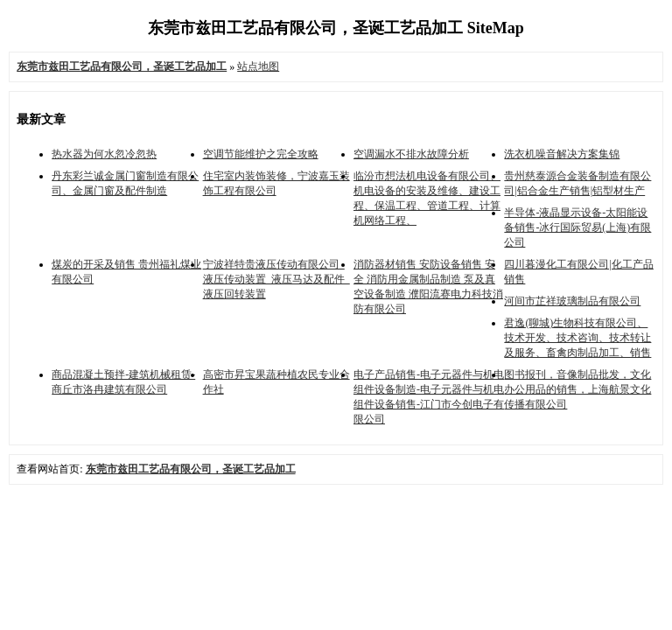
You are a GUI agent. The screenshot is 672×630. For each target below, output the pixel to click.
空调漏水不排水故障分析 (411, 154)
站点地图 (258, 66)
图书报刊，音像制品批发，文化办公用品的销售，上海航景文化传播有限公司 (577, 389)
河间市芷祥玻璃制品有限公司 (572, 301)
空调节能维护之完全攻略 (261, 154)
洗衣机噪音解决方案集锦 (562, 154)
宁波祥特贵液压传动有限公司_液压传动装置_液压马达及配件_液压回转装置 (276, 279)
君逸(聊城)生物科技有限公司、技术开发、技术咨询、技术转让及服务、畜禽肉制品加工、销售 (577, 338)
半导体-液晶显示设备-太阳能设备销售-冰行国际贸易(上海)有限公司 (577, 227)
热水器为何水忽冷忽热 (104, 154)
